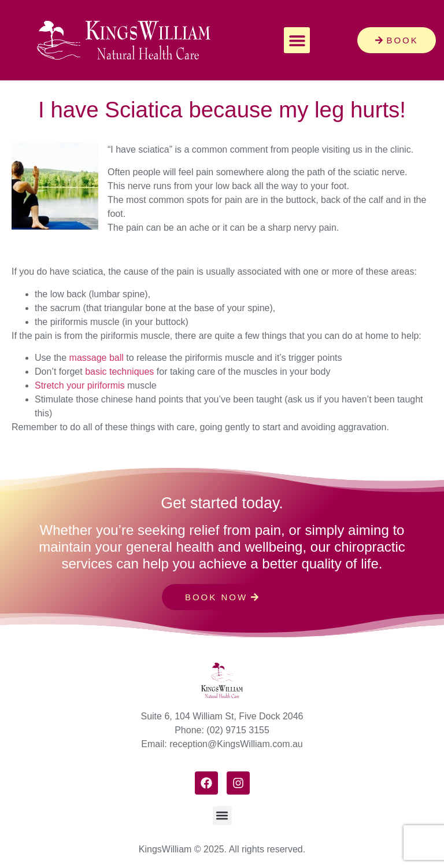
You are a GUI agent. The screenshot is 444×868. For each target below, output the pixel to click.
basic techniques (119, 372)
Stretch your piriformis (80, 385)
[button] (297, 40)
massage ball (97, 358)
